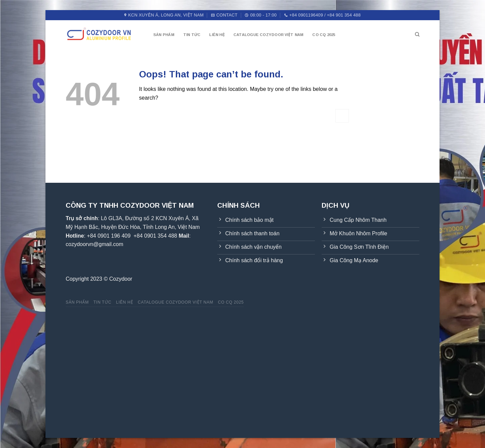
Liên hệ (217, 35)
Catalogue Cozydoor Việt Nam (268, 35)
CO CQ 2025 (324, 35)
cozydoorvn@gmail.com (94, 244)
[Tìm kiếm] (417, 34)
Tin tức (192, 35)
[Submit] (342, 116)
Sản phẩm (164, 35)
